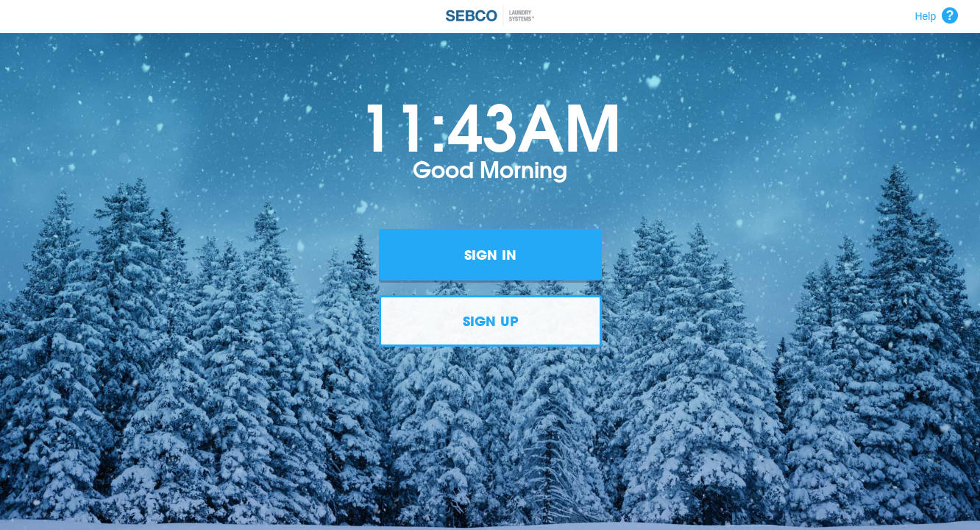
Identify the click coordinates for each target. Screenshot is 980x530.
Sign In (490, 255)
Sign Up (490, 321)
